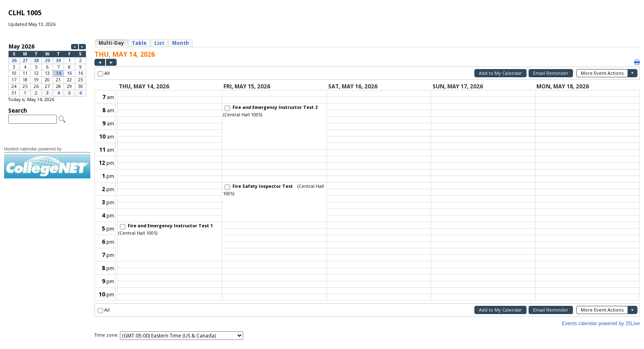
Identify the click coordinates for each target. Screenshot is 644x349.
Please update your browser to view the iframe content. (47, 69)
